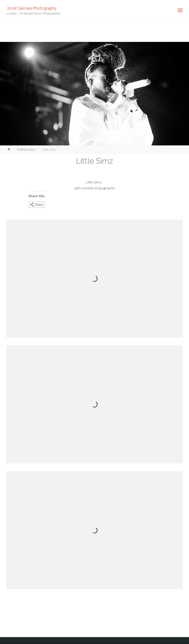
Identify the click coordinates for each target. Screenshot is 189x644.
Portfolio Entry (26, 150)
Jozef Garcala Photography (32, 8)
